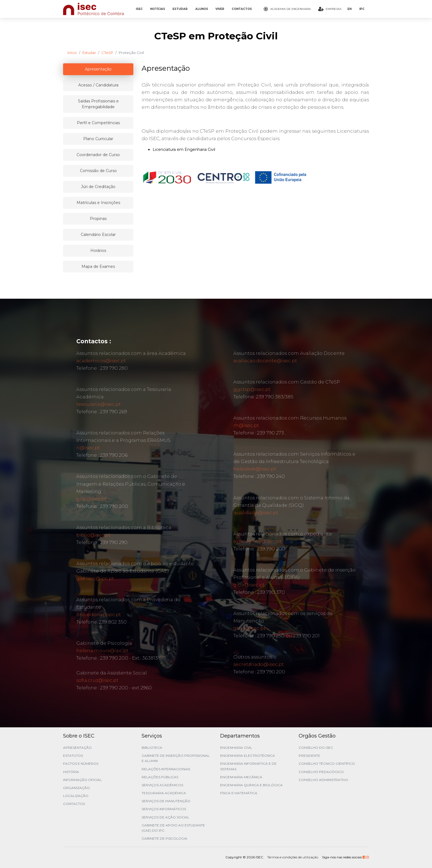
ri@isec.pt (88, 448)
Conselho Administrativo (323, 780)
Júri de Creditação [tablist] (98, 187)
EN (349, 9)
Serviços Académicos (162, 785)
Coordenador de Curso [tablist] (98, 155)
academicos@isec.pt (101, 361)
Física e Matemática (239, 793)
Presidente (309, 756)
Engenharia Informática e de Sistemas (248, 766)
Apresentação (77, 748)
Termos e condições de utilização (293, 857)
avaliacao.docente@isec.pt (265, 361)
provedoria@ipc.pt (99, 614)
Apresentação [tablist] (98, 69)
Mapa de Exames (98, 266)
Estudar (89, 53)
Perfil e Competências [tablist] (98, 123)
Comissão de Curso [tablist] (98, 171)
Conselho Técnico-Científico (327, 764)
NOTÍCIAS (158, 9)
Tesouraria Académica (164, 793)
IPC (362, 9)
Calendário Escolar (98, 235)
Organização (76, 788)
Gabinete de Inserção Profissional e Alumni (176, 758)
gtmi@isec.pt (249, 628)
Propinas (98, 219)
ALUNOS (202, 9)
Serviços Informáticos (164, 809)
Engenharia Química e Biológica (251, 785)
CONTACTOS (242, 9)
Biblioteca (152, 748)
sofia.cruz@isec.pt (97, 680)
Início (72, 53)
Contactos (74, 804)
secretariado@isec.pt (259, 664)
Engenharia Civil (236, 748)
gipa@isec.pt (249, 585)
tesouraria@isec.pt (98, 404)
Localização (76, 796)
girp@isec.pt (91, 499)
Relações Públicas (160, 777)
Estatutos (73, 756)
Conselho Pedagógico (321, 772)
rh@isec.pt (246, 425)
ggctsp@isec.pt (252, 389)
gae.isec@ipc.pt (95, 578)
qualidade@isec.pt (256, 513)
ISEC (139, 9)
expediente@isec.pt (257, 541)
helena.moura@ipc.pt (102, 651)
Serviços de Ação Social (165, 817)
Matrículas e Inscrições (98, 203)
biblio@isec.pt (93, 535)
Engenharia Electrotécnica (248, 756)
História (71, 772)
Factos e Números (81, 764)
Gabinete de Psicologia (164, 838)
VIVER (220, 9)
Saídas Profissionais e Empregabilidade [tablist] (98, 104)
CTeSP (107, 53)
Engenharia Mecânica (241, 777)
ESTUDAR (180, 9)
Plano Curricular (98, 139)
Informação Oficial (82, 780)
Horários (98, 251)
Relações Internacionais (166, 769)
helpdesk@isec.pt (255, 469)
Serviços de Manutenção (166, 801)
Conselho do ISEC (316, 748)
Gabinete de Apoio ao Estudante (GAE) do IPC (173, 828)
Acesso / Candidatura (98, 85)
